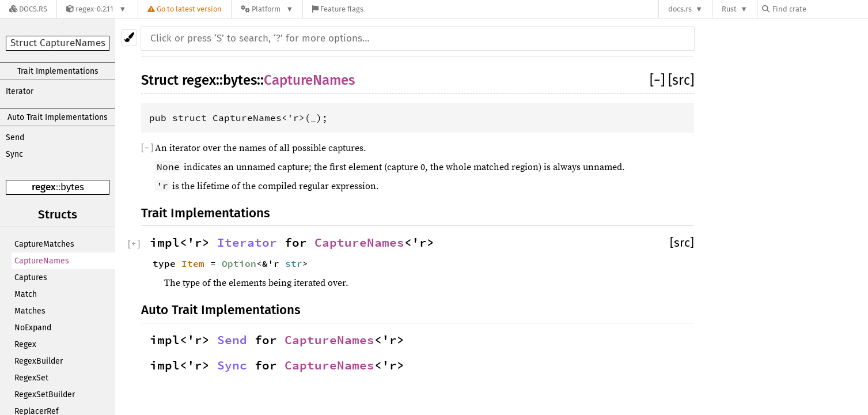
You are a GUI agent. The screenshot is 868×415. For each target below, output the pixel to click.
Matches (30, 311)
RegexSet (31, 378)
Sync (14, 154)
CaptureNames (42, 261)
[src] (681, 80)
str (294, 263)
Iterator (20, 91)
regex (44, 187)
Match (26, 294)
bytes (72, 187)
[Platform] (267, 9)
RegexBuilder (39, 361)
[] (659, 80)
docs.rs (680, 9)
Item (193, 263)
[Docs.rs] (28, 9)
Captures (31, 278)
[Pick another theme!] (129, 38)
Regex (25, 344)
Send (15, 137)
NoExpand (33, 328)
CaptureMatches (44, 244)
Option (239, 263)
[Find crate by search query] (820, 9)
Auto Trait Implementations (58, 117)
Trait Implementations (58, 71)
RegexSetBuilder (45, 395)
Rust (729, 9)
